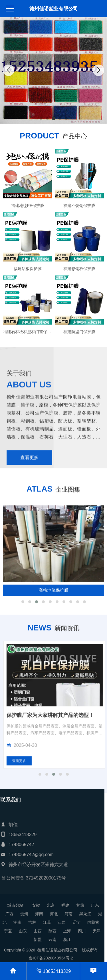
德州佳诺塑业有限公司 (54, 9)
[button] (41, 118)
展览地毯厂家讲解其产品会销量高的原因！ (53, 816)
